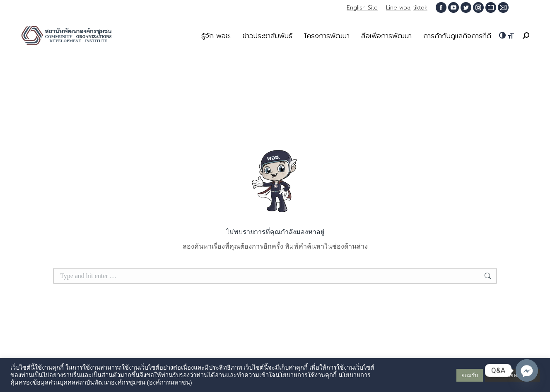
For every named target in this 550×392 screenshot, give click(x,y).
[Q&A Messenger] (527, 370)
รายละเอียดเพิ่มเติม (512, 375)
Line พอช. (399, 8)
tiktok (420, 8)
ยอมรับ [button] (470, 375)
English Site (362, 8)
